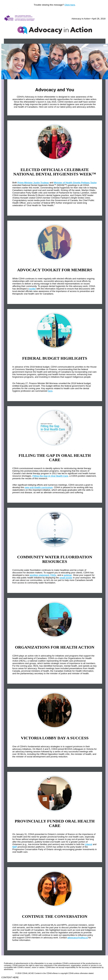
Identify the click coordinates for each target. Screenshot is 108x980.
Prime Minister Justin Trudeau (33, 183)
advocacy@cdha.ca (78, 938)
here (50, 391)
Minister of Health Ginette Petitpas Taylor (75, 183)
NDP (15, 847)
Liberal (89, 844)
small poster (66, 578)
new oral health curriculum (39, 487)
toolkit (32, 289)
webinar (68, 575)
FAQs (53, 575)
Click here (70, 5)
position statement (39, 575)
